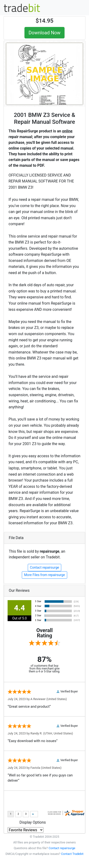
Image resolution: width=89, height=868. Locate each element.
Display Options (33, 822)
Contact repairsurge (44, 567)
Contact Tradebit (72, 854)
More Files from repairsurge (44, 575)
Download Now (44, 33)
